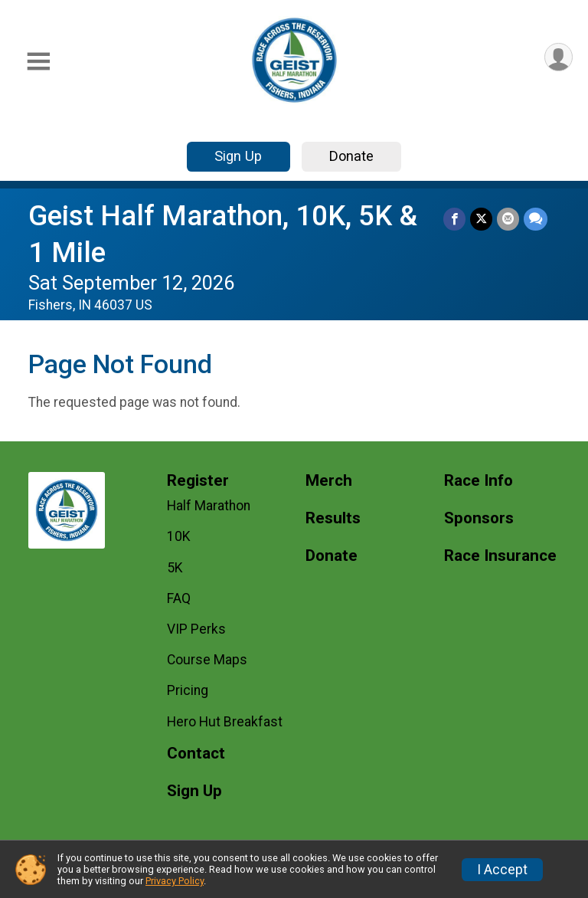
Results (333, 518)
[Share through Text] (536, 219)
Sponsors (479, 518)
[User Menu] (559, 57)
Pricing (188, 690)
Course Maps (207, 660)
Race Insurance (500, 556)
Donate (351, 156)
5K (175, 568)
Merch (329, 481)
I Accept (502, 870)
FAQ (179, 598)
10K (179, 536)
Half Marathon (209, 506)
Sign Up (238, 156)
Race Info (479, 481)
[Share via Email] (508, 219)
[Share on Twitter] (481, 219)
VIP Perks (196, 629)
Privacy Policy (175, 881)
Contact (196, 754)
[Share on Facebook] (454, 219)
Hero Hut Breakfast (225, 722)
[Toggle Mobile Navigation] (38, 62)
